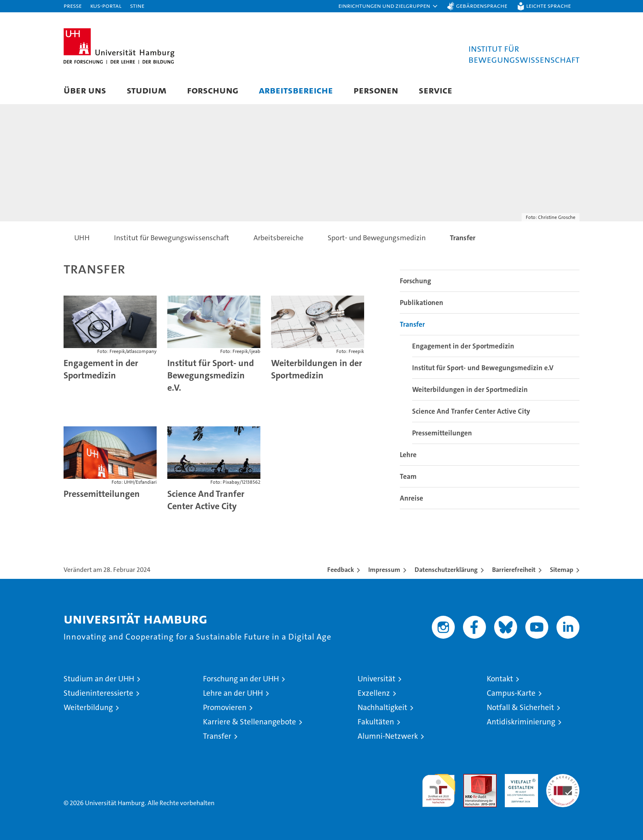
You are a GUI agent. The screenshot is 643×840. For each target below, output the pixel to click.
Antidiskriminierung (521, 722)
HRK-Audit (519, 778)
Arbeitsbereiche (296, 90)
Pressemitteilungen (102, 494)
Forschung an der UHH (241, 679)
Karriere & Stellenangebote (250, 722)
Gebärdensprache (482, 6)
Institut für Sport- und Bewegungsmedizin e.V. (211, 375)
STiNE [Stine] (137, 6)
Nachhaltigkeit (382, 707)
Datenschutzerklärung (446, 570)
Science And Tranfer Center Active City (206, 500)
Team (408, 476)
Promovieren (225, 707)
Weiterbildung (88, 707)
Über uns (85, 90)
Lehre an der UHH (233, 693)
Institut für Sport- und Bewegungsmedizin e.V (483, 368)
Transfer (412, 324)
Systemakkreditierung (563, 778)
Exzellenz (374, 693)
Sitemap (562, 570)
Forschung (213, 90)
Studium (147, 90)
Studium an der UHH (99, 679)
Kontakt (500, 679)
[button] (388, 6)
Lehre (408, 455)
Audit (471, 778)
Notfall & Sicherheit (520, 707)
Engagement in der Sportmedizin (101, 369)
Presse (73, 6)
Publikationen (422, 303)
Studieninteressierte (98, 693)
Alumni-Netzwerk (388, 736)
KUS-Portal (106, 6)
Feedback (341, 570)
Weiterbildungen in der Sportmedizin (317, 369)
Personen (376, 90)
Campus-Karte (511, 693)
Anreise (412, 498)
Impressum (384, 570)
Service (436, 90)
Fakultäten (376, 722)
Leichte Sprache (548, 6)
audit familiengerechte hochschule (439, 787)
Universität (376, 679)
